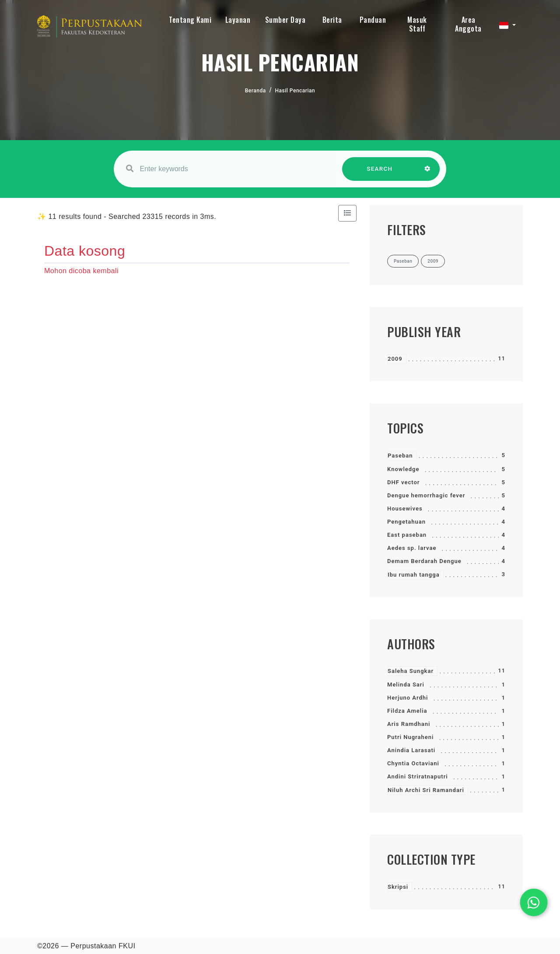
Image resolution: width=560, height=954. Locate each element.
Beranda (255, 91)
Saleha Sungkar (411, 671)
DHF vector (404, 482)
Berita (332, 20)
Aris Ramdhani (409, 724)
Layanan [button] (238, 20)
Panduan (373, 20)
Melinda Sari (406, 685)
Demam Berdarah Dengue (424, 561)
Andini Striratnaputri (418, 776)
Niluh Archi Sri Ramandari (426, 790)
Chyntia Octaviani (413, 763)
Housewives (405, 509)
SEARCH (380, 173)
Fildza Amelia (407, 711)
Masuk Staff (417, 24)
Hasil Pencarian (295, 91)
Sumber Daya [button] (285, 20)
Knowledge (403, 469)
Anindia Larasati (411, 750)
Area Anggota (468, 24)
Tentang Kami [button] (190, 20)
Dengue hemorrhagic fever (426, 495)
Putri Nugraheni (410, 737)
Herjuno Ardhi (408, 698)
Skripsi (398, 887)
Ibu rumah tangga (414, 575)
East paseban (407, 535)
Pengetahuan (406, 522)
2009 (395, 359)
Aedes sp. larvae (412, 548)
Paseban (400, 456)
